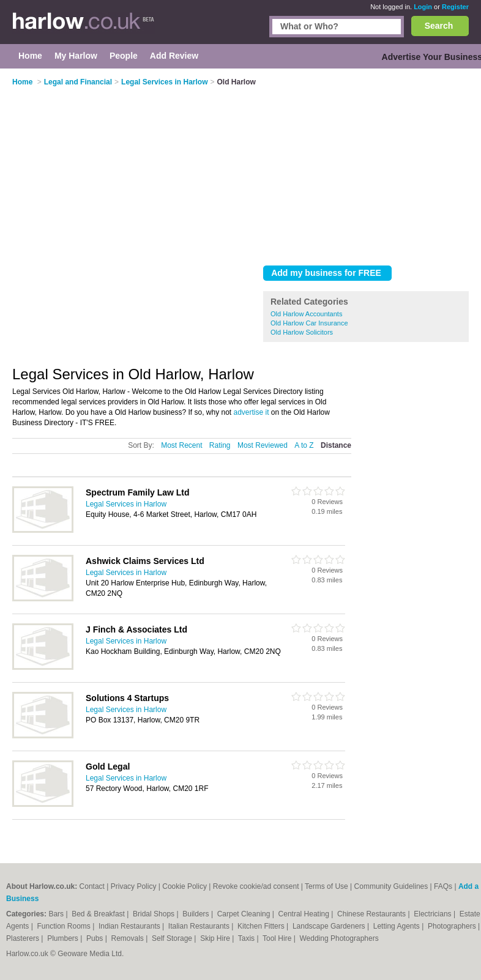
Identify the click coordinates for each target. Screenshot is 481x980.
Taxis (248, 938)
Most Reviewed (263, 445)
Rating (220, 445)
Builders (197, 914)
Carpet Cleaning (245, 914)
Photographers (453, 926)
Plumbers (64, 938)
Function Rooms (65, 926)
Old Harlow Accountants (306, 314)
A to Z (304, 445)
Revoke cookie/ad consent (256, 886)
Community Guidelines (391, 886)
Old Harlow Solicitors (302, 332)
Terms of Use (326, 886)
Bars (57, 914)
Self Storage (173, 938)
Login (423, 7)
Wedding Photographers (339, 938)
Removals (128, 938)
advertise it (252, 412)
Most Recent (181, 445)
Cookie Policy (185, 886)
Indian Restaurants (130, 926)
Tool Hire (278, 938)
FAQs (443, 886)
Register (455, 7)
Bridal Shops (155, 914)
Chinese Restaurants (372, 914)
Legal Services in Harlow (126, 504)
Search (439, 26)
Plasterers (24, 938)
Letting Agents (397, 926)
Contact (92, 886)
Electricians (434, 914)
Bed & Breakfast (99, 914)
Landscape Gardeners (330, 926)
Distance (336, 445)
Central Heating (305, 914)
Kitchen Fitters (262, 926)
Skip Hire (216, 938)
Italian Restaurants (200, 926)
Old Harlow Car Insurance (309, 323)
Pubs (96, 938)
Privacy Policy (134, 886)
